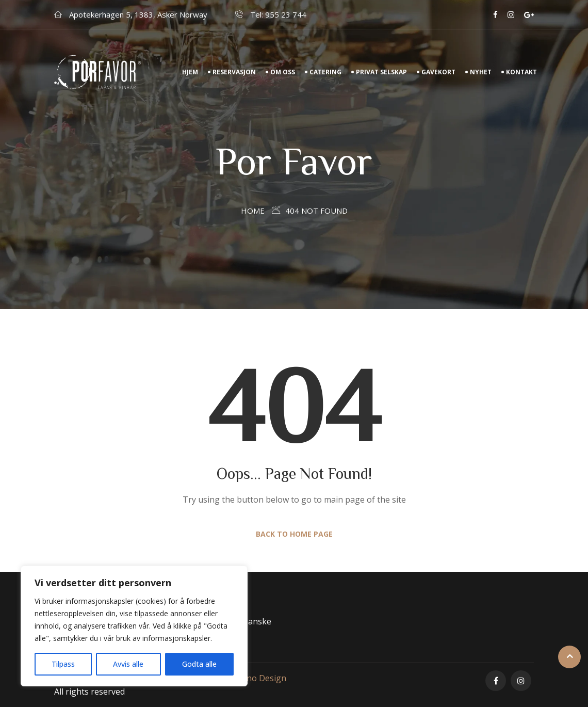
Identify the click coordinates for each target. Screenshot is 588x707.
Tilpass (63, 664)
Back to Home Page (294, 534)
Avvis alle (128, 664)
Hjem (190, 72)
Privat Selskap (381, 72)
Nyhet (481, 72)
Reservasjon (234, 72)
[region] (134, 626)
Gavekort (438, 72)
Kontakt (521, 72)
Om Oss (283, 72)
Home (253, 211)
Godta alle (199, 664)
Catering (325, 72)
